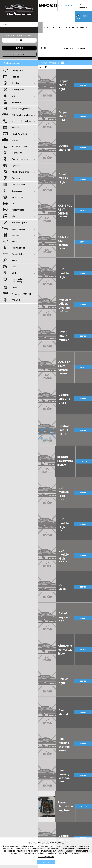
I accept (46, 862)
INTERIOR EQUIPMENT (22, 146)
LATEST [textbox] (44, 63)
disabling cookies (46, 857)
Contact (61, 5)
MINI (82, 27)
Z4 (73, 27)
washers (15, 241)
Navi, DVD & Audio (19, 134)
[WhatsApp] (44, 5)
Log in (81, 4)
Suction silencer (18, 185)
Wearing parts (17, 70)
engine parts (17, 153)
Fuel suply (16, 178)
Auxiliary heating (19, 210)
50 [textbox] (40, 67)
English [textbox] (69, 5)
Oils (13, 96)
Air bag (15, 260)
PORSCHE (16, 300)
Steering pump (18, 90)
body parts (16, 102)
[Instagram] (52, 5)
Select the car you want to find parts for (19, 36)
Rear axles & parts (19, 223)
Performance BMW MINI (22, 294)
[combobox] (69, 5)
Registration (83, 7)
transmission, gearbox (21, 109)
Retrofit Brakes (18, 197)
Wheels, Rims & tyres (20, 172)
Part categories (11, 63)
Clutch (14, 288)
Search (33, 26)
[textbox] (19, 40)
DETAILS (83, 85)
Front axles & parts (20, 159)
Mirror (14, 216)
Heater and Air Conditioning (18, 280)
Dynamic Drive (18, 254)
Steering (15, 83)
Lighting (15, 165)
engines (15, 140)
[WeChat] (48, 5)
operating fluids (18, 248)
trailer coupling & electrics (23, 121)
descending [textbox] (54, 63)
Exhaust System (18, 229)
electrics (15, 77)
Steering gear (17, 191)
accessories (17, 235)
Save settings (19, 54)
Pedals (14, 267)
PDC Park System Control (23, 115)
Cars (13, 204)
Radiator (15, 128)
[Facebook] (40, 5)
